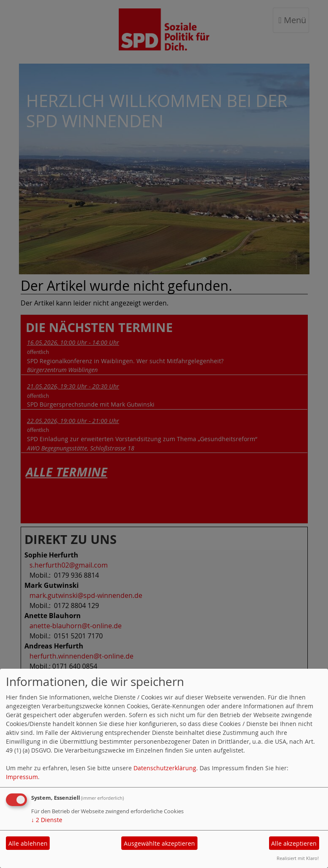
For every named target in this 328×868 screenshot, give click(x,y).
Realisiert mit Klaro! (298, 858)
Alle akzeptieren (294, 843)
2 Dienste (47, 820)
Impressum (22, 777)
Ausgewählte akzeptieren (159, 843)
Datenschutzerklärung (165, 768)
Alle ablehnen (28, 843)
